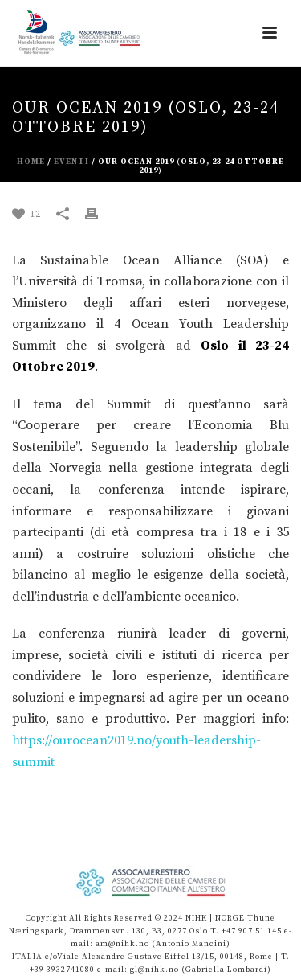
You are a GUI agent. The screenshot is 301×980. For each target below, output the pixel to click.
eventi (71, 162)
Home (31, 162)
